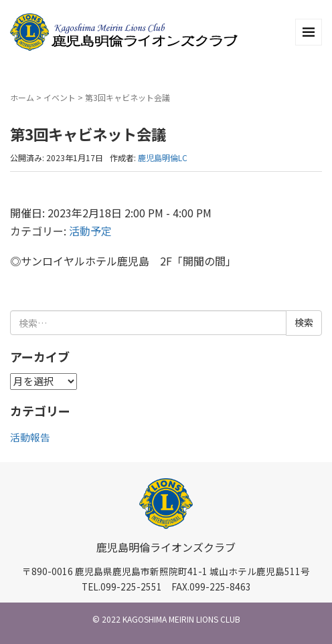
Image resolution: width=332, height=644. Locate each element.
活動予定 (90, 231)
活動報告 (30, 437)
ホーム (22, 97)
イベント (60, 97)
